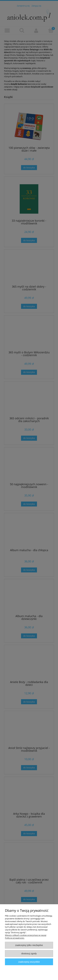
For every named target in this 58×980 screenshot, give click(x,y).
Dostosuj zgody (29, 953)
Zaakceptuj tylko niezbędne (29, 945)
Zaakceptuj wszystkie (29, 962)
